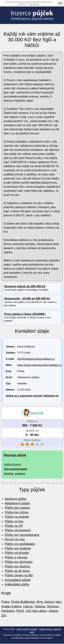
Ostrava (40, 606)
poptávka (20, 474)
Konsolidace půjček (18, 580)
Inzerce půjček (23, 629)
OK (60, 3)
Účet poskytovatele (16, 469)
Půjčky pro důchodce (19, 562)
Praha (5, 602)
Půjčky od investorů (18, 530)
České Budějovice (23, 602)
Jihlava (53, 611)
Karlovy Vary (53, 602)
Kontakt (33, 629)
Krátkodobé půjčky (17, 584)
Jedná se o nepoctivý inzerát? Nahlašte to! (32, 396)
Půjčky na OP (14, 526)
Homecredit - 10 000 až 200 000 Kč (27, 299)
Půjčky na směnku (17, 517)
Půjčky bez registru (17, 508)
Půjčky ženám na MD (19, 575)
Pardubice (8, 611)
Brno (40, 602)
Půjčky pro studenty (18, 548)
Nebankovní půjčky (17, 503)
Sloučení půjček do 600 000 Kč (25, 286)
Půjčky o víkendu (16, 557)
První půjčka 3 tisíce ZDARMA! (25, 314)
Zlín (4, 615)
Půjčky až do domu (17, 571)
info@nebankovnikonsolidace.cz (36, 359)
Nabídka (9, 474)
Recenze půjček (15, 455)
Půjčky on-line (14, 521)
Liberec (28, 606)
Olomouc (53, 606)
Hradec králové (11, 606)
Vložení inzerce (13, 464)
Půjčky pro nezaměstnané (22, 535)
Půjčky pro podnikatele (20, 544)
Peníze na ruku (15, 539)
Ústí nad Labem (36, 611)
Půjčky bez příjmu (17, 512)
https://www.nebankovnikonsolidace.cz (40, 365)
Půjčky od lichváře (17, 553)
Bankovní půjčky (16, 499)
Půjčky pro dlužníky (18, 566)
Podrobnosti (34, 4)
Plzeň (20, 611)
